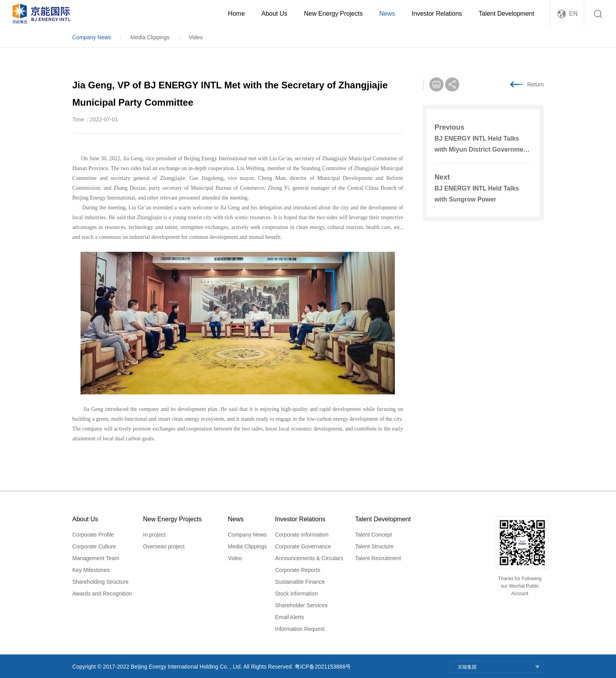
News (387, 14)
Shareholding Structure (100, 582)
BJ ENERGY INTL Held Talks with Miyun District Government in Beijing (482, 149)
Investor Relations (437, 14)
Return (535, 84)
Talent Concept (373, 535)
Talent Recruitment (378, 558)
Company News (92, 37)
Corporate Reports (298, 570)
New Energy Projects (333, 14)
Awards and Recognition (102, 594)
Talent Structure (374, 546)
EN (573, 14)
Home (236, 14)
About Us (274, 14)
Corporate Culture (94, 546)
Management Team (96, 558)
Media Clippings (150, 37)
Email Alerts (290, 617)
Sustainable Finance (300, 582)
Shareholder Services (301, 605)
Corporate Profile (93, 535)
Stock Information (296, 594)
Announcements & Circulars (309, 558)
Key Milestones (91, 570)
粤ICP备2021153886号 (323, 667)
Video (196, 37)
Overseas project (164, 546)
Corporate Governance (303, 546)
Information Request (300, 629)
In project (154, 535)
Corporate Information (302, 535)
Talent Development (507, 14)
